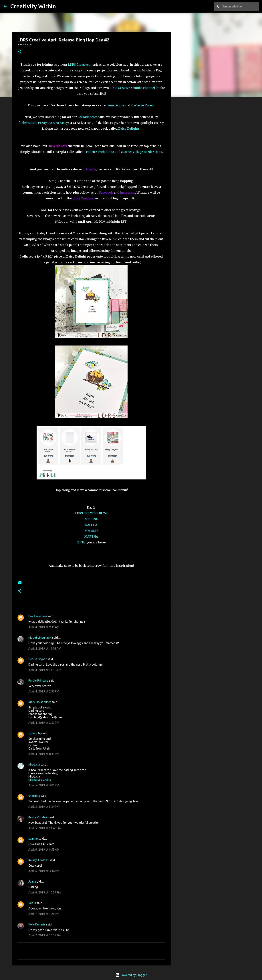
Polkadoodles (88, 117)
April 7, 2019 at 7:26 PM (44, 914)
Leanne (33, 839)
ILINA (81, 542)
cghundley (35, 733)
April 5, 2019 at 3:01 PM (44, 785)
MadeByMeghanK (40, 638)
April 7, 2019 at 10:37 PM (45, 935)
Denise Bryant (37, 659)
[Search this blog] (240, 6)
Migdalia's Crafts (40, 780)
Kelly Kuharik (37, 924)
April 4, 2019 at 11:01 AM (45, 648)
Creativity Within (33, 6)
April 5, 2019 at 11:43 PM (45, 828)
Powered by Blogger (131, 975)
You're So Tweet (142, 105)
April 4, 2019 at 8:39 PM (44, 754)
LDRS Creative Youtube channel (132, 88)
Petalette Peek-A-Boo (99, 152)
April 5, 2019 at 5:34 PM (44, 807)
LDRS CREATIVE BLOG (91, 513)
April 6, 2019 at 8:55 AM (44, 850)
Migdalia (34, 764)
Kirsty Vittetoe (38, 817)
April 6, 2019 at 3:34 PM (44, 871)
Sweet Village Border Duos (143, 152)
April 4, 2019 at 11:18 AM (45, 670)
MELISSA (91, 519)
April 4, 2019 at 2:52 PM (44, 723)
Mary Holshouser (40, 702)
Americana (116, 105)
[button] (20, 52)
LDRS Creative (78, 65)
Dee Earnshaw (38, 616)
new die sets (58, 146)
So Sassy (61, 123)
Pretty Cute (46, 123)
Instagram (128, 192)
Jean (31, 881)
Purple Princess (38, 680)
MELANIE (91, 531)
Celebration (28, 123)
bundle (91, 169)
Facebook (106, 192)
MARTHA (91, 537)
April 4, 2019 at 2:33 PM (44, 691)
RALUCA (91, 525)
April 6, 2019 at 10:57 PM (45, 892)
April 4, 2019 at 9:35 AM (44, 627)
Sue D (32, 903)
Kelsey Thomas (38, 860)
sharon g (34, 796)
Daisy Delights (129, 128)
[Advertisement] (189, 157)
